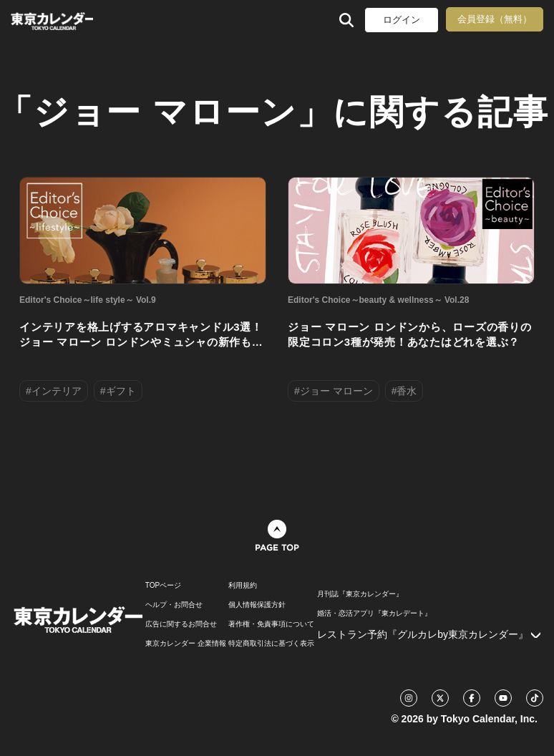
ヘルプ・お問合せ (174, 605)
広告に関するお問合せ (181, 624)
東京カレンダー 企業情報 (186, 644)
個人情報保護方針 (257, 605)
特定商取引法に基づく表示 (271, 644)
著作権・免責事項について (271, 624)
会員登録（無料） (495, 19)
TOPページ (163, 586)
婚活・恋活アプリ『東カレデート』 (374, 614)
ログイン (402, 20)
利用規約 (243, 586)
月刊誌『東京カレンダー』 (360, 594)
